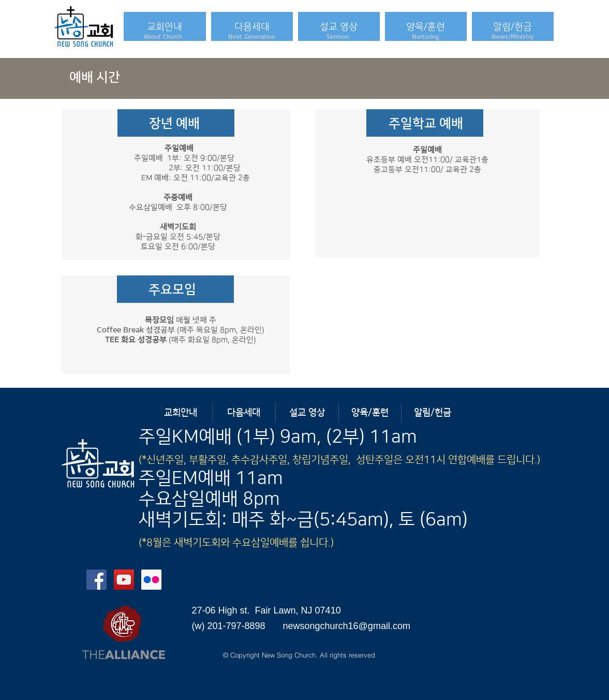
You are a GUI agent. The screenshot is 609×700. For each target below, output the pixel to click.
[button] (165, 26)
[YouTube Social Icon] (124, 580)
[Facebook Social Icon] (96, 580)
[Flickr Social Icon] (151, 580)
